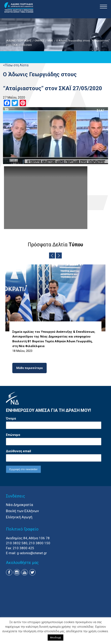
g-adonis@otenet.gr (32, 553)
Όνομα (11, 418)
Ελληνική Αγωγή (19, 517)
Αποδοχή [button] (55, 638)
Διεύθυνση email (18, 451)
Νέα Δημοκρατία (19, 505)
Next (59, 255)
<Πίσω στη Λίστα (16, 65)
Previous (52, 255)
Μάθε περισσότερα (29, 368)
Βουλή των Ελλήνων (22, 511)
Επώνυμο (13, 435)
